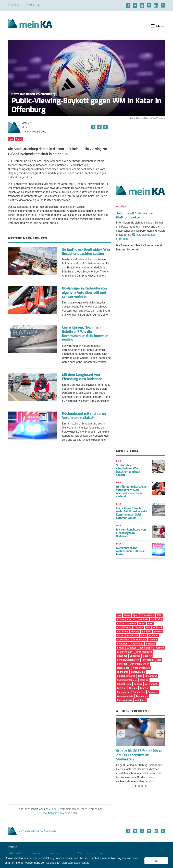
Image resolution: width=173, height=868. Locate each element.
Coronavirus (148, 615)
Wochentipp (137, 644)
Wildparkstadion (141, 668)
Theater (147, 656)
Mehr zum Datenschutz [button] (75, 863)
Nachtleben (123, 668)
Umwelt (158, 632)
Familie (153, 640)
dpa (25, 127)
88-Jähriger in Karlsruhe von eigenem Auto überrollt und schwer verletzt (84, 293)
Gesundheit (123, 640)
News (127, 615)
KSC (159, 615)
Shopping (135, 656)
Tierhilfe (147, 632)
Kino (144, 636)
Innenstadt (148, 660)
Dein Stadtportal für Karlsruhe (32, 831)
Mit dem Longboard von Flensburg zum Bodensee (82, 377)
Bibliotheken (124, 684)
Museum (153, 636)
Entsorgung (151, 676)
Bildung (135, 632)
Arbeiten (132, 648)
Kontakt (14, 5)
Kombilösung (124, 627)
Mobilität (143, 619)
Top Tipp (144, 688)
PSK (150, 623)
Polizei (121, 623)
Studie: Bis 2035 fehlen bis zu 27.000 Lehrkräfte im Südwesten (139, 755)
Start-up (144, 680)
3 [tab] (142, 786)
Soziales (151, 644)
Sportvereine (138, 672)
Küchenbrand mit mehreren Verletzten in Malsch (84, 416)
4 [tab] (146, 786)
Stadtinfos (157, 619)
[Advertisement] (141, 149)
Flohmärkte (139, 692)
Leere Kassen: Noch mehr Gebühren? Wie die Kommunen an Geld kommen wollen (85, 334)
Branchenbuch (144, 652)
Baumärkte (142, 696)
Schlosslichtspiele (127, 680)
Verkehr (160, 648)
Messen (132, 623)
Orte (159, 660)
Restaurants (146, 648)
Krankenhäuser (125, 652)
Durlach (138, 684)
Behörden (122, 664)
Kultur (142, 623)
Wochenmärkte (125, 696)
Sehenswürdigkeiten (128, 660)
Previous (121, 734)
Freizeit (131, 619)
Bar (140, 676)
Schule (121, 648)
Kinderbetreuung (126, 676)
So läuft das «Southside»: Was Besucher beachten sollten (86, 252)
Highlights (123, 672)
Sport (19, 139)
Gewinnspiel (139, 640)
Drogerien (153, 692)
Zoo (148, 627)
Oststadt (122, 688)
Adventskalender (140, 664)
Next (160, 734)
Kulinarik (158, 627)
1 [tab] (135, 786)
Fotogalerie (123, 692)
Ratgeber (122, 656)
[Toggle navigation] (158, 26)
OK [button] (156, 861)
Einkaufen (122, 632)
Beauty (133, 688)
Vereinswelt (151, 684)
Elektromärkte (125, 700)
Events (121, 619)
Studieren (122, 644)
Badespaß (133, 636)
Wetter (121, 636)
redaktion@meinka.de (54, 813)
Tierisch (139, 627)
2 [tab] (139, 786)
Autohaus (140, 700)
